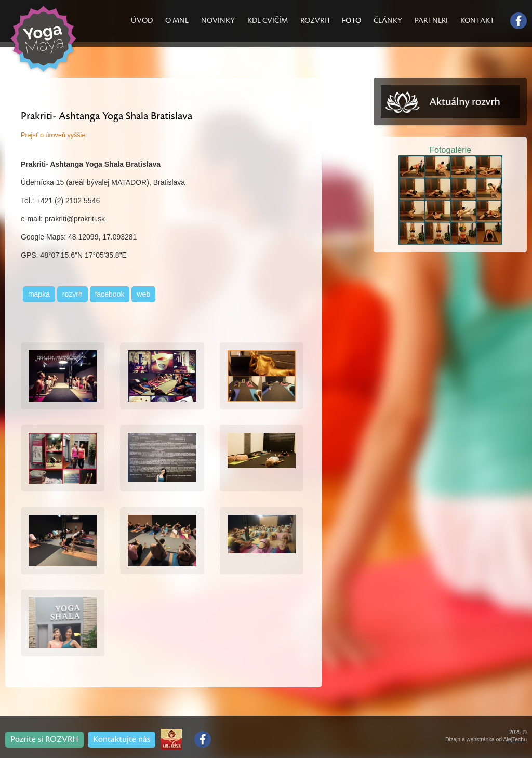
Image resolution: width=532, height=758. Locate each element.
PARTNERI (431, 21)
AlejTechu (515, 739)
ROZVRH (315, 21)
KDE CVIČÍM (268, 21)
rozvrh (72, 294)
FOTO (351, 21)
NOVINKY (218, 21)
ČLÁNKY (388, 21)
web (143, 294)
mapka (39, 294)
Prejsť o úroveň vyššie (53, 135)
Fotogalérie (450, 150)
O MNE (177, 21)
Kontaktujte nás (122, 739)
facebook (110, 294)
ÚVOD (142, 21)
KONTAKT (477, 21)
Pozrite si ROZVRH (44, 739)
